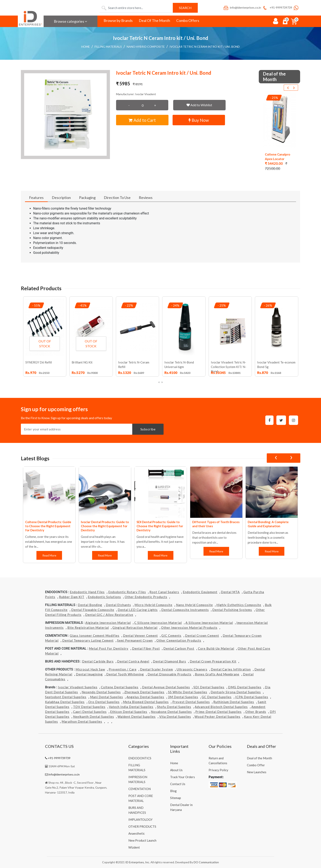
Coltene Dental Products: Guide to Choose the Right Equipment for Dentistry (48, 526)
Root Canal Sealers (164, 592)
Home (86, 47)
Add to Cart (142, 120)
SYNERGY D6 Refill (39, 362)
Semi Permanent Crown (135, 640)
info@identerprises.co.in (242, 7)
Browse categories (71, 21)
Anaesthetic (137, 833)
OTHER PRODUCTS (142, 826)
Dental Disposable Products (170, 674)
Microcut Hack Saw (90, 669)
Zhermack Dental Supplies (144, 692)
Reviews (146, 198)
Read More (49, 555)
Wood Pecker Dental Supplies (217, 717)
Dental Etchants (118, 605)
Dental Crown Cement (202, 635)
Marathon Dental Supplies (82, 721)
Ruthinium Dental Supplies (234, 702)
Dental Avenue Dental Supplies (166, 687)
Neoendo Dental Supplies (101, 692)
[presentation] (288, 88)
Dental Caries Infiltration (231, 669)
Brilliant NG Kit (82, 362)
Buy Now (199, 120)
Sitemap (176, 798)
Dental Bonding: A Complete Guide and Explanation (268, 524)
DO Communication (206, 862)
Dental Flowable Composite (93, 610)
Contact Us (178, 784)
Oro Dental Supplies (104, 702)
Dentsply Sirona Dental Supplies (236, 692)
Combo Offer (256, 765)
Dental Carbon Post (179, 648)
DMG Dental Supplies (245, 687)
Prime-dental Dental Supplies (218, 712)
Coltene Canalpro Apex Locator (277, 157)
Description (61, 198)
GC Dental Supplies (217, 697)
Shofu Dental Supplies (174, 707)
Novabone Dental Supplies (171, 712)
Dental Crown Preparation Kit (213, 661)
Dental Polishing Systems (232, 610)
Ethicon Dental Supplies (129, 712)
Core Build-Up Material (216, 648)
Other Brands (256, 712)
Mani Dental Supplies (107, 697)
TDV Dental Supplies (89, 707)
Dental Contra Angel (133, 661)
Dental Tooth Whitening (125, 674)
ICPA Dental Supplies (252, 697)
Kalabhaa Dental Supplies (65, 702)
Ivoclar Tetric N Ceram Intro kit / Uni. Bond (205, 47)
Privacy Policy (218, 770)
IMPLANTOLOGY (140, 819)
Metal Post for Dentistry (109, 648)
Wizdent (134, 847)
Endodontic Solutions (104, 597)
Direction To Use (117, 198)
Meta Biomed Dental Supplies (146, 702)
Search (185, 8)
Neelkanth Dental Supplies (94, 717)
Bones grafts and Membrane (217, 674)
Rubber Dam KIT (72, 597)
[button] (65, 115)
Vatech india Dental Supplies (131, 707)
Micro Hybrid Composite (153, 605)
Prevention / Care (123, 669)
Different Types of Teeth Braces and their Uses (216, 524)
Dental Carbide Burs (98, 661)
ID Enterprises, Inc (137, 862)
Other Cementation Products (179, 640)
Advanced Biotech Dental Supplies (221, 707)
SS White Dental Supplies (188, 692)
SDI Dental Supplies (209, 687)
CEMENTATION (140, 789)
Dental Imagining (89, 674)
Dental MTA (230, 592)
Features (36, 198)
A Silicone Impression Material (209, 623)
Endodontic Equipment (200, 592)
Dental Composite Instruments (185, 610)
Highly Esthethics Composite (239, 605)
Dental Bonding (90, 605)
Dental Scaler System (157, 669)
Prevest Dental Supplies (191, 702)
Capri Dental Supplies (90, 712)
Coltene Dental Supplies (120, 687)
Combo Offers (188, 20)
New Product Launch (142, 840)
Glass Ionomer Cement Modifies (95, 635)
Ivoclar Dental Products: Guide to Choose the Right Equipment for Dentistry (105, 526)
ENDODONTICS (140, 758)
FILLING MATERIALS (108, 47)
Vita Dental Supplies (175, 717)
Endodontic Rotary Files (127, 592)
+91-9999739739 (277, 7)
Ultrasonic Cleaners (192, 669)
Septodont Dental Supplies (66, 697)
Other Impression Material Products (189, 628)
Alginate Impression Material (108, 623)
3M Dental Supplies (183, 697)
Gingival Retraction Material (135, 628)
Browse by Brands (118, 20)
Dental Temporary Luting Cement (88, 640)
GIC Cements (171, 635)
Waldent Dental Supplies (137, 717)
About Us (176, 770)
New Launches (257, 772)
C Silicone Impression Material (158, 623)
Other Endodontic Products (146, 597)
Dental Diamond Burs (170, 661)
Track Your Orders (183, 777)
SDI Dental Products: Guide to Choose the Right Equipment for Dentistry (160, 526)
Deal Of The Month (154, 20)
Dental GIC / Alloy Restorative (109, 615)
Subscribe (148, 429)
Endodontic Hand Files (87, 592)
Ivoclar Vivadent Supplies (78, 687)
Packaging (87, 198)
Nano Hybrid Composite (146, 47)
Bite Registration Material (88, 628)
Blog (173, 791)
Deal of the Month (259, 758)
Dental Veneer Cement (140, 635)
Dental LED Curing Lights (138, 610)
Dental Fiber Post (146, 648)
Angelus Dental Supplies (145, 697)
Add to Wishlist (199, 105)
